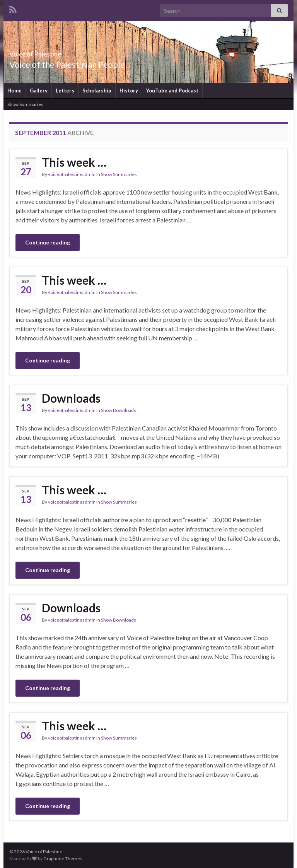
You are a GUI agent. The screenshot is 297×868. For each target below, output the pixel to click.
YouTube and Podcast (172, 91)
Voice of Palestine (53, 52)
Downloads (71, 398)
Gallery (39, 91)
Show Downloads (119, 410)
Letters (65, 91)
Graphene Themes (63, 859)
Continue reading (48, 242)
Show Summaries (25, 104)
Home (15, 91)
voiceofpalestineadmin (72, 174)
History (129, 91)
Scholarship (97, 91)
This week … (74, 162)
